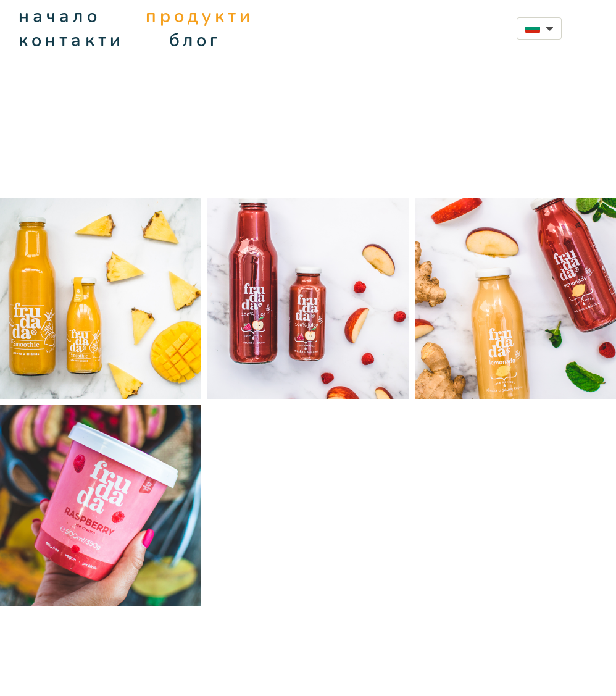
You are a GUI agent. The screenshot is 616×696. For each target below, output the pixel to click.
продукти (200, 16)
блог (195, 40)
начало (60, 16)
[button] (539, 28)
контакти (71, 40)
